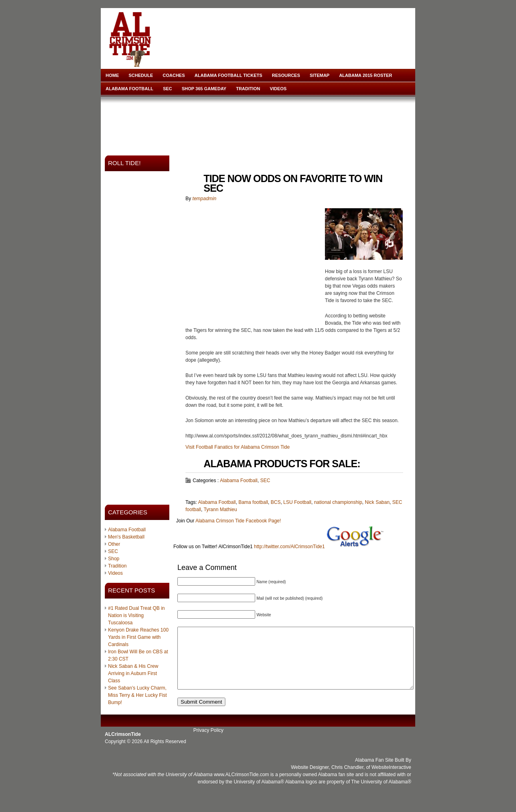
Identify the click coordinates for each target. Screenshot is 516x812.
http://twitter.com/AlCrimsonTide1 (289, 547)
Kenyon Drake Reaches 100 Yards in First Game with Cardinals (138, 637)
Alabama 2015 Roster (366, 75)
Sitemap (319, 75)
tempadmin (204, 199)
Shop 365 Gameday (204, 89)
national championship (338, 502)
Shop (114, 559)
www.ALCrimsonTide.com (241, 787)
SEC (167, 89)
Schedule (141, 75)
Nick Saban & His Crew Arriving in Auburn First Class (133, 673)
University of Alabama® (259, 794)
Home (112, 75)
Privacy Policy (209, 742)
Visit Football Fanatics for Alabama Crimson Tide (238, 447)
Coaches (174, 75)
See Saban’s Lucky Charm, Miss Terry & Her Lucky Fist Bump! (137, 695)
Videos (278, 89)
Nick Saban (377, 502)
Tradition (248, 89)
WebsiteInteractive (392, 779)
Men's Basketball (126, 537)
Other (114, 544)
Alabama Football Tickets (229, 75)
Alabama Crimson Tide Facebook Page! (238, 521)
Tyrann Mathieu (220, 510)
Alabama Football (129, 89)
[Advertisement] (260, 123)
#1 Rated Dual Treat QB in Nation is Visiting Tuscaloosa (136, 615)
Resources (286, 75)
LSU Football (297, 502)
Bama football (253, 502)
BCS (276, 502)
